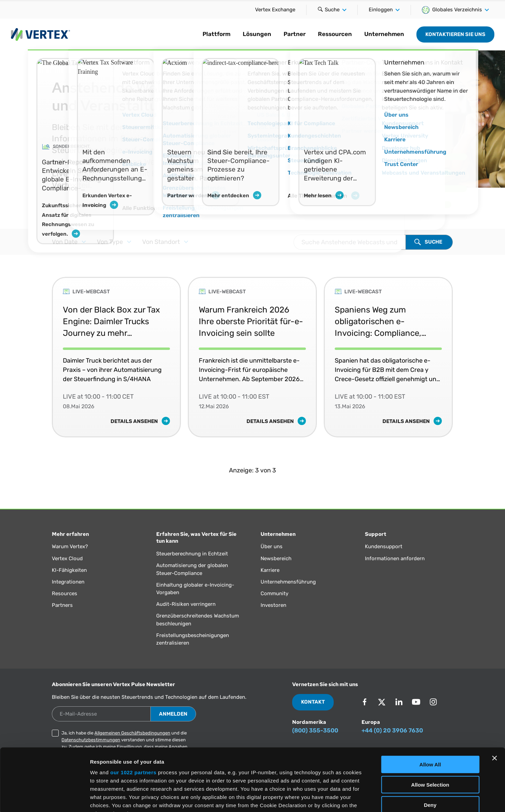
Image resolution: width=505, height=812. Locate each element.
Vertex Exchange (275, 10)
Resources (65, 593)
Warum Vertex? (70, 546)
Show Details (361, 798)
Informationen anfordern (395, 558)
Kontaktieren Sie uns (455, 34)
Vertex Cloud (67, 558)
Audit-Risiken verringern (186, 604)
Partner (295, 34)
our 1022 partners (133, 714)
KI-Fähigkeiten (69, 570)
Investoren (273, 605)
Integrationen (68, 582)
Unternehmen (384, 34)
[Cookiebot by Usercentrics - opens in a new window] (44, 799)
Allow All (430, 706)
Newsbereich (276, 558)
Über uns (272, 546)
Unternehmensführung (288, 582)
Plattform (216, 34)
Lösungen (257, 34)
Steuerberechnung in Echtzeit (192, 554)
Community (274, 593)
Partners (62, 605)
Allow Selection (430, 726)
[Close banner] (494, 700)
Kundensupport (384, 546)
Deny (430, 746)
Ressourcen (335, 34)
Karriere (270, 570)
